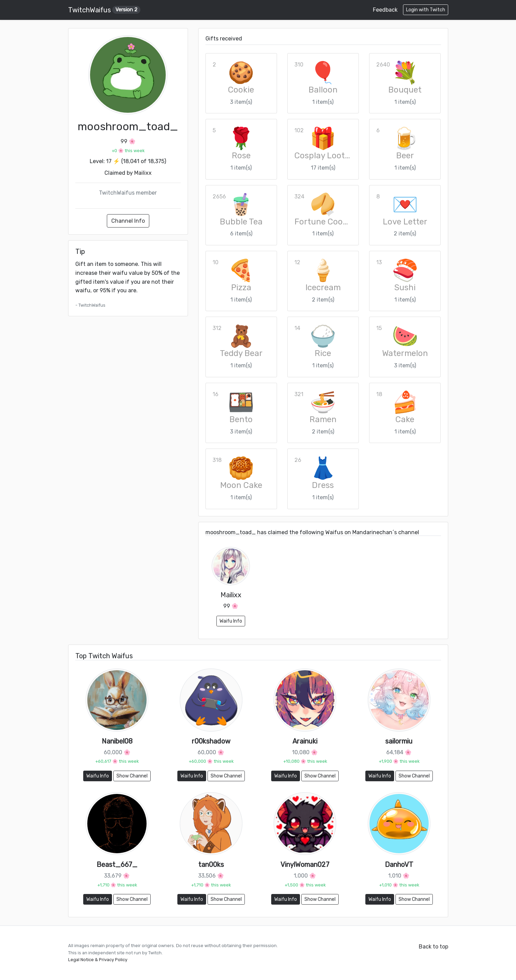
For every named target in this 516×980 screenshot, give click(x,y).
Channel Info (128, 221)
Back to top (433, 947)
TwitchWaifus (104, 10)
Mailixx (143, 173)
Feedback (385, 10)
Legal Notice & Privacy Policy (98, 960)
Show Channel (132, 776)
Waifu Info (231, 621)
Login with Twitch (426, 10)
